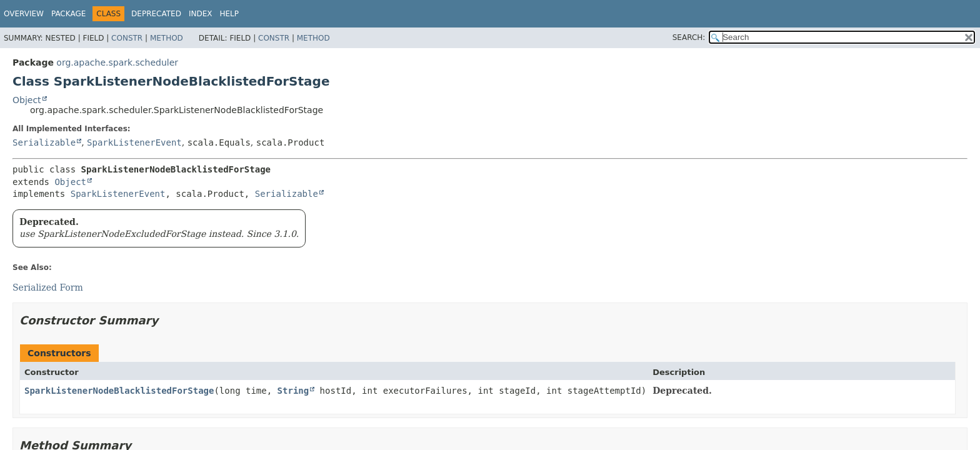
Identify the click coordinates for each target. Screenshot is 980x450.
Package (68, 14)
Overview (24, 14)
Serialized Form (48, 287)
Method (167, 38)
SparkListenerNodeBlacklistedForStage (119, 391)
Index (201, 14)
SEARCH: (689, 37)
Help (229, 14)
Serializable (44, 142)
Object (27, 100)
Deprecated (156, 14)
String (293, 391)
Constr (127, 38)
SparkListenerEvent (134, 142)
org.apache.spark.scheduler (117, 62)
